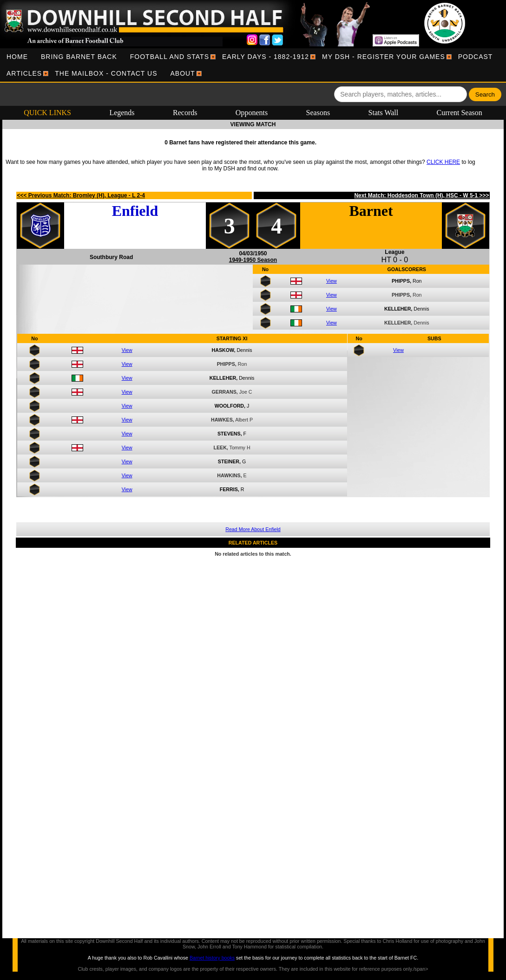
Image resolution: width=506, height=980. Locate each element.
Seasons (318, 113)
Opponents (252, 113)
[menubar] (253, 65)
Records (185, 113)
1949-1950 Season (253, 260)
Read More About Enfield (253, 529)
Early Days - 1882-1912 (266, 57)
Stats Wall (384, 113)
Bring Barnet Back (79, 57)
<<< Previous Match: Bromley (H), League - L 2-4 (81, 195)
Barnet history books (212, 958)
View (332, 281)
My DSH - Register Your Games (384, 57)
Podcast (476, 57)
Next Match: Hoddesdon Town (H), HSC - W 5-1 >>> (421, 195)
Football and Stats (170, 57)
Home (17, 57)
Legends (122, 113)
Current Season (460, 113)
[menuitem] (17, 57)
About (183, 73)
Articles (24, 73)
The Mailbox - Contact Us (106, 73)
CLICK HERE (443, 162)
